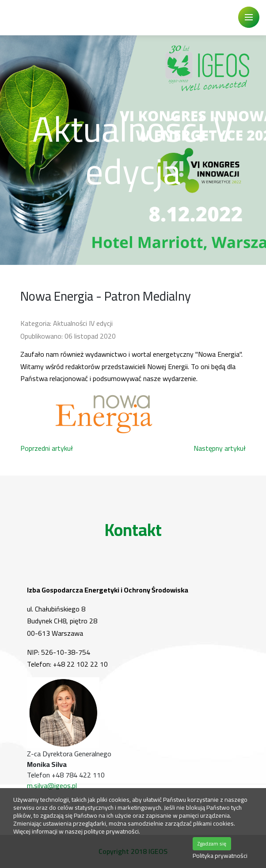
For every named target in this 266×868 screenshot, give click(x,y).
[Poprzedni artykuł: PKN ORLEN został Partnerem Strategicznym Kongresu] (47, 448)
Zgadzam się (212, 843)
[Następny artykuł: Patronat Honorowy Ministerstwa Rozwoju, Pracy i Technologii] (220, 448)
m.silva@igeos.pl (52, 785)
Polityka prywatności (220, 856)
